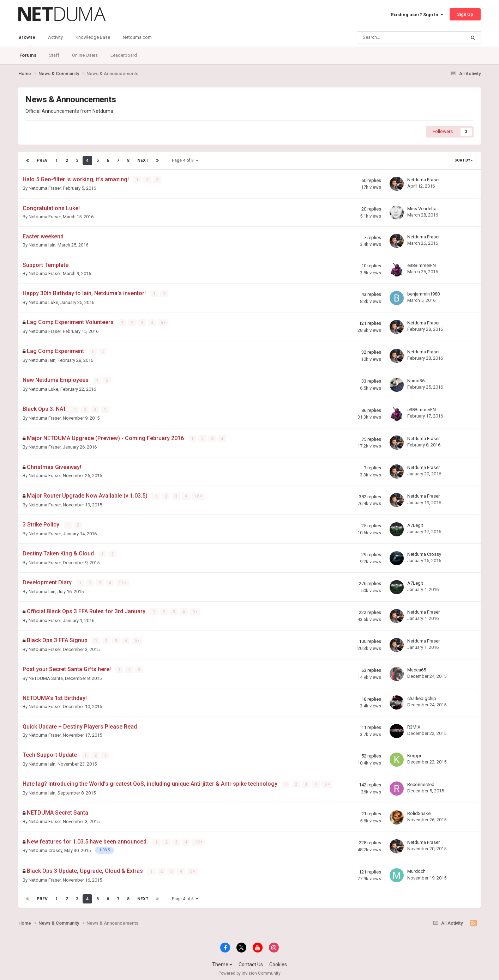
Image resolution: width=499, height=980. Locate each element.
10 (199, 839)
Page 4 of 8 (185, 160)
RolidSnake (419, 810)
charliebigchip (422, 696)
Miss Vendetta (422, 208)
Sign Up (465, 14)
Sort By (464, 160)
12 (123, 581)
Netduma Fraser (45, 188)
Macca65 (417, 667)
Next (143, 160)
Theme (222, 961)
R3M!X (414, 724)
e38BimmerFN (422, 265)
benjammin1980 (423, 294)
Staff (54, 55)
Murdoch (416, 868)
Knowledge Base (93, 37)
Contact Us (251, 961)
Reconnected (421, 781)
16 (199, 495)
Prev (42, 160)
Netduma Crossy (424, 552)
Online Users (85, 55)
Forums (28, 55)
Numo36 (416, 380)
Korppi (414, 753)
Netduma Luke (43, 302)
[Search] (393, 37)
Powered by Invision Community (249, 970)
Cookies (278, 961)
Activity (55, 37)
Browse (27, 41)
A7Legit (415, 524)
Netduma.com (137, 37)
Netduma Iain (42, 245)
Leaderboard (124, 55)
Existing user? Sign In (417, 15)
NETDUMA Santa (46, 675)
